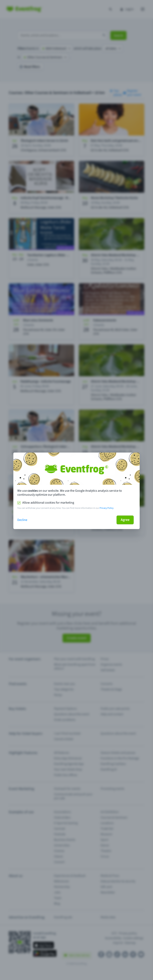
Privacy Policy (107, 508)
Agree (125, 520)
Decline (22, 520)
